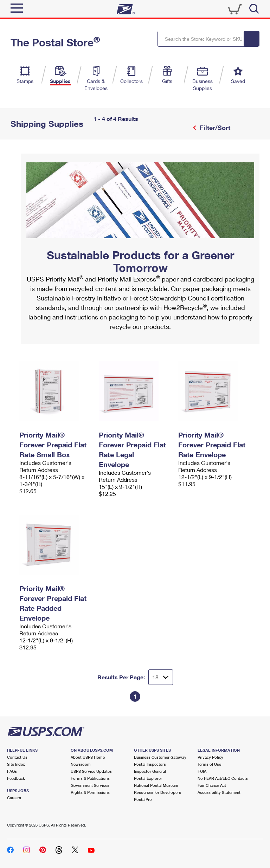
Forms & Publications (90, 778)
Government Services (90, 785)
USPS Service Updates (91, 771)
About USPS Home (88, 757)
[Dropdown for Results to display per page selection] (161, 677)
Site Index (16, 764)
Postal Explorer (148, 778)
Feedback (16, 778)
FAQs (12, 771)
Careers (14, 798)
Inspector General (150, 771)
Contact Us (17, 757)
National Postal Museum (156, 785)
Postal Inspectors (150, 764)
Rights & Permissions (90, 792)
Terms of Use (209, 764)
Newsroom (81, 764)
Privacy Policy (210, 757)
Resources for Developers (157, 792)
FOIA (202, 771)
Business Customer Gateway (160, 757)
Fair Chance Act (212, 785)
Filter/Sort (214, 128)
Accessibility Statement (219, 792)
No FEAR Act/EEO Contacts (223, 778)
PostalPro (143, 799)
